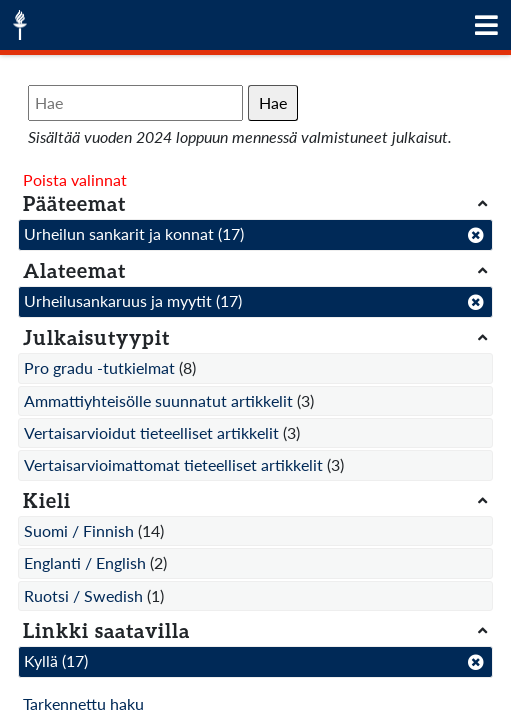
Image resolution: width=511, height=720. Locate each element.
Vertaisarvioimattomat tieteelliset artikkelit (173, 464)
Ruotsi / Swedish (83, 595)
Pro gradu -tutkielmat (99, 367)
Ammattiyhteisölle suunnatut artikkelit (158, 400)
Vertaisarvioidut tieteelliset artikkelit (151, 432)
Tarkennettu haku (83, 703)
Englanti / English (85, 562)
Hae (273, 102)
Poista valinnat (75, 179)
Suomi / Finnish (79, 530)
